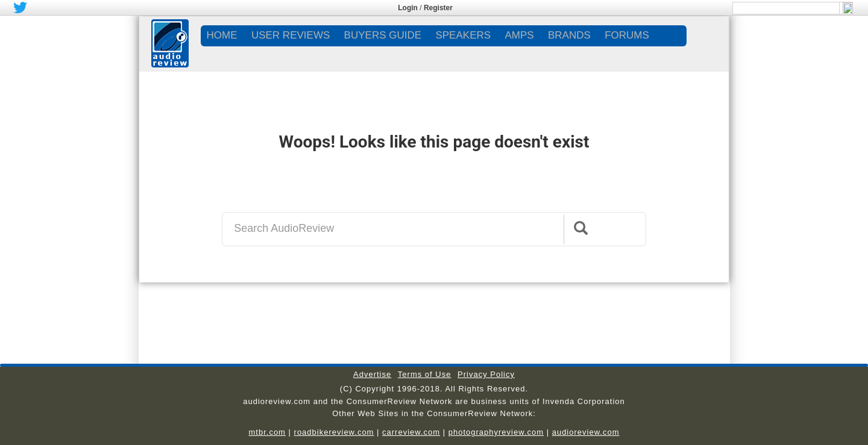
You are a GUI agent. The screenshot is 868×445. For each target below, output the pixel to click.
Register (438, 8)
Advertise (372, 374)
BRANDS (569, 35)
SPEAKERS (463, 35)
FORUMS (627, 35)
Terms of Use (425, 374)
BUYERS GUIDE (383, 35)
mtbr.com (267, 432)
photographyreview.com (496, 432)
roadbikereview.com (334, 432)
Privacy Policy (486, 374)
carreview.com (411, 432)
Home (222, 35)
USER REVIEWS (291, 35)
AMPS (519, 35)
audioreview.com (586, 432)
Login (408, 8)
